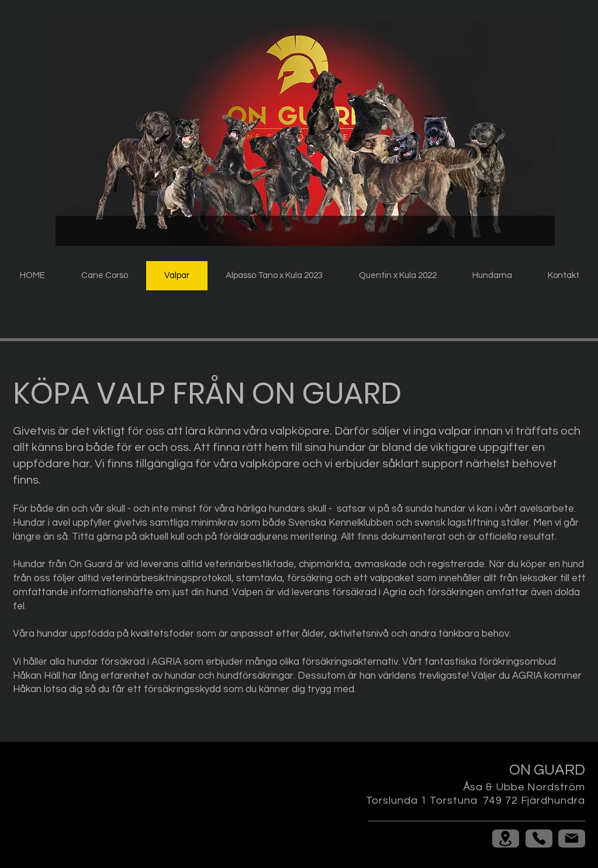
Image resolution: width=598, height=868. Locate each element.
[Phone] (539, 839)
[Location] (506, 839)
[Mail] (572, 839)
